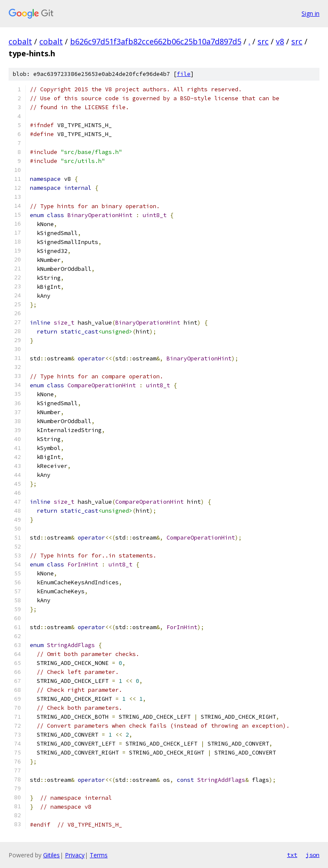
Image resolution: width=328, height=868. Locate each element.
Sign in (310, 13)
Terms (99, 855)
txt (292, 855)
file (184, 74)
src (263, 41)
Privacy (75, 855)
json (313, 855)
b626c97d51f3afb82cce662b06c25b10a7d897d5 (156, 41)
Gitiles (51, 855)
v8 (280, 41)
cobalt (20, 41)
